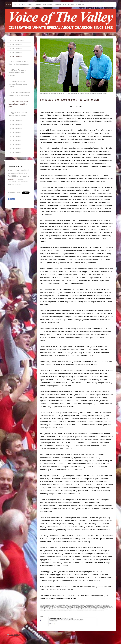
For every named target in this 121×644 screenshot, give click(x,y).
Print (10, 635)
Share (11, 199)
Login (112, 635)
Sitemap (17, 635)
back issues (13, 179)
